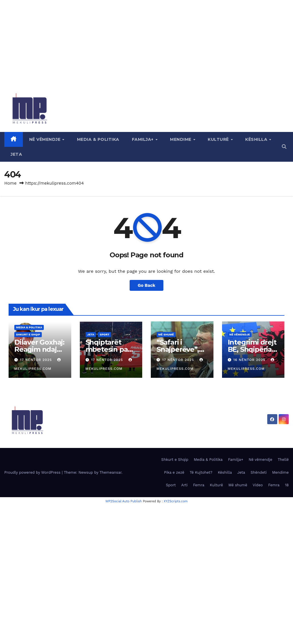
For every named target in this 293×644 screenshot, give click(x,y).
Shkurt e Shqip (28, 334)
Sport (104, 334)
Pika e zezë (174, 472)
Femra (199, 485)
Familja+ (143, 139)
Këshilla (257, 139)
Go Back (146, 285)
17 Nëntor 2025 (37, 360)
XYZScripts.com (176, 501)
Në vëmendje (45, 139)
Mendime (181, 139)
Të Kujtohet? (201, 472)
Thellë (283, 460)
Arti (184, 485)
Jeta (16, 154)
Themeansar (111, 472)
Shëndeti (259, 472)
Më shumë (166, 334)
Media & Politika (98, 139)
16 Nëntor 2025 (250, 360)
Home (10, 183)
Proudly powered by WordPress (33, 472)
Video (258, 485)
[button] (284, 147)
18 (287, 485)
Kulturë (219, 139)
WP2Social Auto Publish (123, 501)
